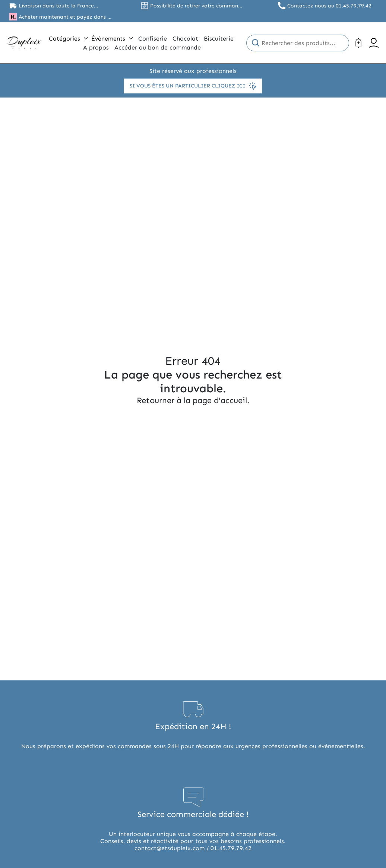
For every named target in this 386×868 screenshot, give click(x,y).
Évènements (112, 39)
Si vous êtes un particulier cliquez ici (193, 86)
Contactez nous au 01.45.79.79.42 (329, 6)
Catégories (68, 39)
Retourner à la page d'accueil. (193, 400)
